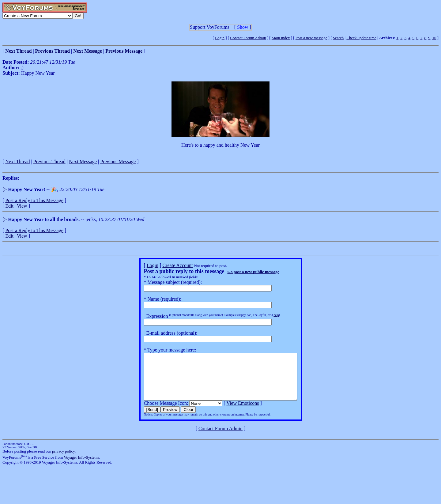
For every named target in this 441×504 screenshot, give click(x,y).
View (22, 206)
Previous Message (118, 162)
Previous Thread (49, 162)
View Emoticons (233, 412)
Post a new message (311, 38)
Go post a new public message (244, 272)
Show (243, 27)
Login (220, 38)
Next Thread (17, 162)
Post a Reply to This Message (34, 200)
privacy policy (63, 460)
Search (338, 38)
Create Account (168, 265)
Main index (281, 38)
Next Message (83, 162)
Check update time (361, 38)
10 (434, 38)
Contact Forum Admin (248, 38)
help (267, 315)
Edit (9, 206)
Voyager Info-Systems (81, 466)
